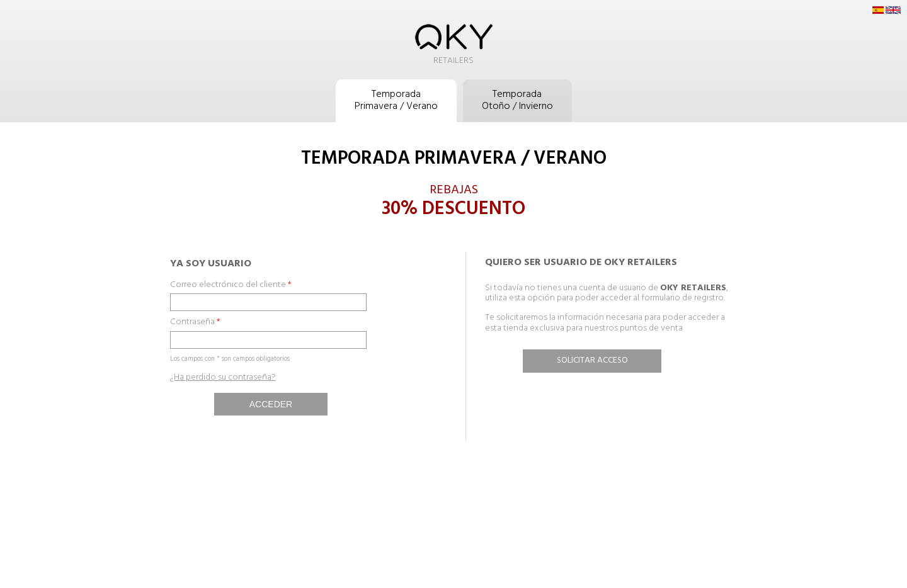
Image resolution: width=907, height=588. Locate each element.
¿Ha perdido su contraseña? (223, 377)
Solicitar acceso (592, 360)
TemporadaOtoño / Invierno (517, 100)
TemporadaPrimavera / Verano (396, 100)
